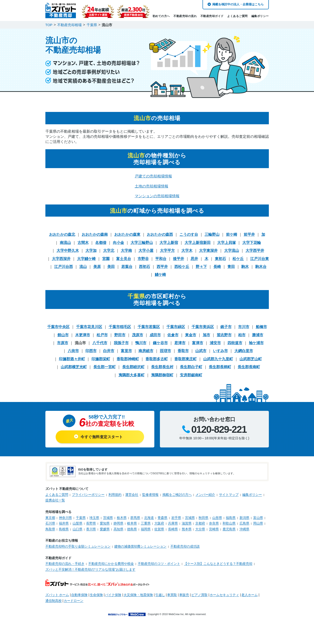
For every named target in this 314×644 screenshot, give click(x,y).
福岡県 (146, 529)
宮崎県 (214, 529)
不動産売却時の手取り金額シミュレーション (78, 546)
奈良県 (214, 523)
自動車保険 (79, 595)
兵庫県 (173, 523)
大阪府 (159, 523)
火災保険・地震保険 (138, 595)
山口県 (78, 529)
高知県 (118, 529)
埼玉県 (94, 518)
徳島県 (132, 529)
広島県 (244, 523)
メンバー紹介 (205, 495)
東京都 (50, 518)
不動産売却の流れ (185, 16)
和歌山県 (229, 523)
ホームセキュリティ (224, 595)
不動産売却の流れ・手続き (65, 564)
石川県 (50, 523)
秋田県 (203, 518)
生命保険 (96, 595)
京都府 (200, 523)
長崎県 (173, 529)
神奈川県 (65, 518)
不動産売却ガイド (212, 16)
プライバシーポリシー (88, 495)
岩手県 (176, 518)
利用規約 (115, 495)
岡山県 (258, 523)
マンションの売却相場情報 (157, 196)
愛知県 (105, 523)
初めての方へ (161, 16)
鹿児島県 (229, 529)
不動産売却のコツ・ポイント (159, 564)
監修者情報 (150, 495)
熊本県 (187, 529)
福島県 (231, 518)
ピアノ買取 (199, 595)
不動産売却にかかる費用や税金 (111, 564)
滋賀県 (187, 523)
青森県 (162, 518)
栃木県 (122, 518)
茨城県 (108, 518)
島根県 (64, 529)
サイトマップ (229, 495)
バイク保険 (113, 595)
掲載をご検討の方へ (177, 495)
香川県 (91, 529)
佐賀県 (159, 529)
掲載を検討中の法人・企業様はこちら (238, 4)
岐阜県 (132, 523)
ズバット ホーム (57, 595)
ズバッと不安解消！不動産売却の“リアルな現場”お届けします (90, 569)
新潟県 (244, 518)
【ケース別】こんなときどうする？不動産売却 (218, 564)
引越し (160, 595)
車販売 (184, 595)
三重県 (146, 523)
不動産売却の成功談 (185, 546)
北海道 (149, 518)
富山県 (258, 518)
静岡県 (118, 523)
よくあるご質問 (237, 16)
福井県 (64, 523)
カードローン (74, 601)
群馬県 (135, 518)
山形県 (217, 518)
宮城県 (190, 518)
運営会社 (132, 495)
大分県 (200, 529)
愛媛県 (105, 529)
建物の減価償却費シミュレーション (140, 546)
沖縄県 (244, 529)
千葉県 (81, 518)
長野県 (91, 523)
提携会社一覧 (55, 500)
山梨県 (78, 523)
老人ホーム (250, 595)
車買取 (172, 595)
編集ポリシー (260, 16)
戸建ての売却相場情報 (153, 176)
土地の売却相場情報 (152, 186)
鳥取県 (50, 529)
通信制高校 (54, 601)
